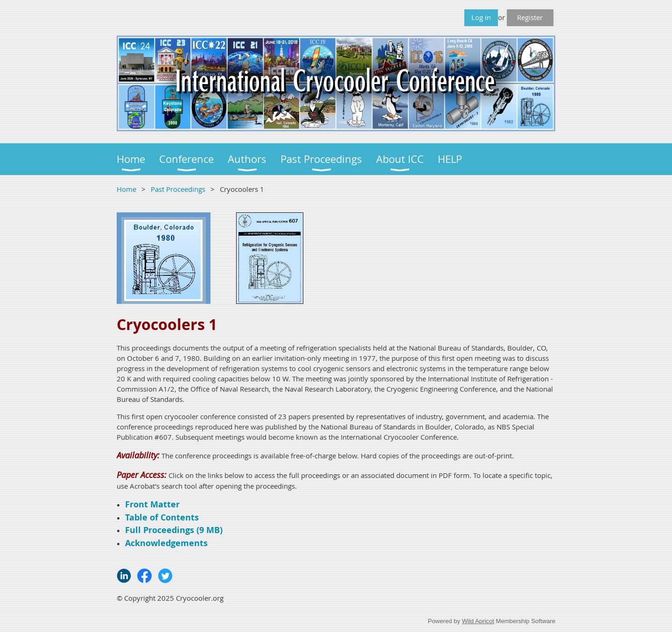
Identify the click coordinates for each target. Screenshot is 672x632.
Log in (481, 17)
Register (530, 17)
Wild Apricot (478, 621)
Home (126, 189)
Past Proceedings (178, 189)
